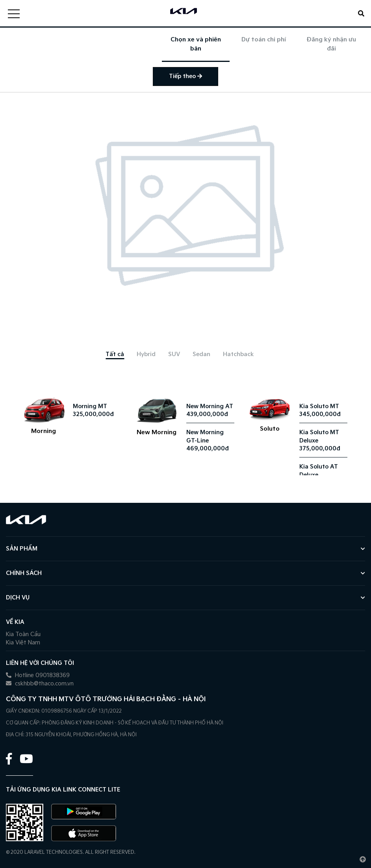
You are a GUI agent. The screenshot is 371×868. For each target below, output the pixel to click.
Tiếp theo (185, 76)
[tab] (115, 354)
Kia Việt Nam (23, 643)
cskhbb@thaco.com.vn (40, 684)
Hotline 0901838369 (38, 675)
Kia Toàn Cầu (23, 634)
